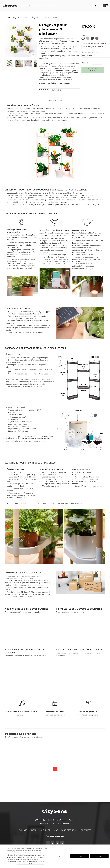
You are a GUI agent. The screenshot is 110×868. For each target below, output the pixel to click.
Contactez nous (69, 830)
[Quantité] (97, 63)
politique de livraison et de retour (30, 585)
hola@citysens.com (62, 823)
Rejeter (79, 856)
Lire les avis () (56, 90)
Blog (56, 830)
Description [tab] (51, 100)
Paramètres (60, 856)
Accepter (99, 856)
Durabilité (45, 830)
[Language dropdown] (100, 6)
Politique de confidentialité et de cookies (31, 864)
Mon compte (85, 830)
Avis (62, 100)
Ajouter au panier (93, 70)
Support (23, 830)
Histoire (34, 830)
